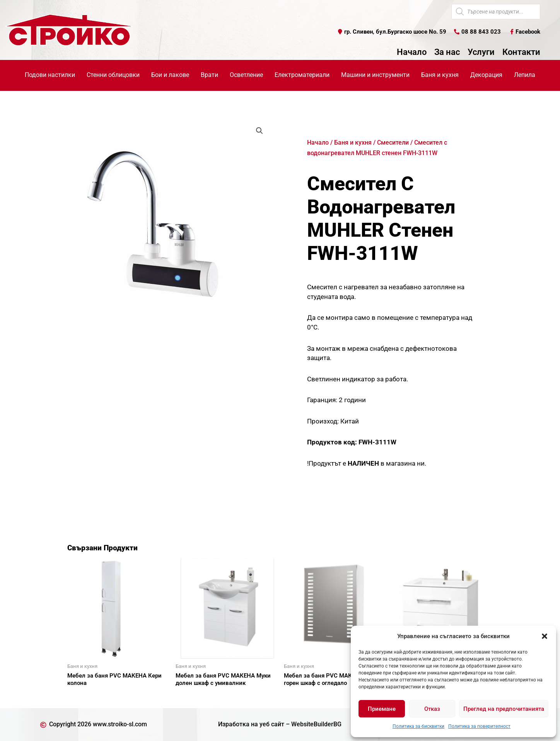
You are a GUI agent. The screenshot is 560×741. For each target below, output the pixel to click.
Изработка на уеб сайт (251, 724)
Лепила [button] (525, 75)
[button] (545, 636)
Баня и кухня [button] (440, 75)
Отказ (432, 709)
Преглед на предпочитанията (504, 709)
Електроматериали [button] (302, 75)
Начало (412, 52)
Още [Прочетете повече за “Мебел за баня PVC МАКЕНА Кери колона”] (83, 697)
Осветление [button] (246, 75)
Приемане (382, 709)
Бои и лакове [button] (170, 75)
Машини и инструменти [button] (375, 75)
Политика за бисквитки (418, 726)
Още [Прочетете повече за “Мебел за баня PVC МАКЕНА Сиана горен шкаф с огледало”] (299, 697)
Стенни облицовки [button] (113, 75)
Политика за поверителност (479, 726)
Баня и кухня (353, 143)
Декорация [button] (486, 75)
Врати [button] (209, 75)
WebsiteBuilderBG (316, 724)
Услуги (481, 52)
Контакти (521, 52)
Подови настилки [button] (50, 75)
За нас (447, 52)
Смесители (393, 143)
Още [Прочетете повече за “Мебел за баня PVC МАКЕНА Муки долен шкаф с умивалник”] (191, 697)
